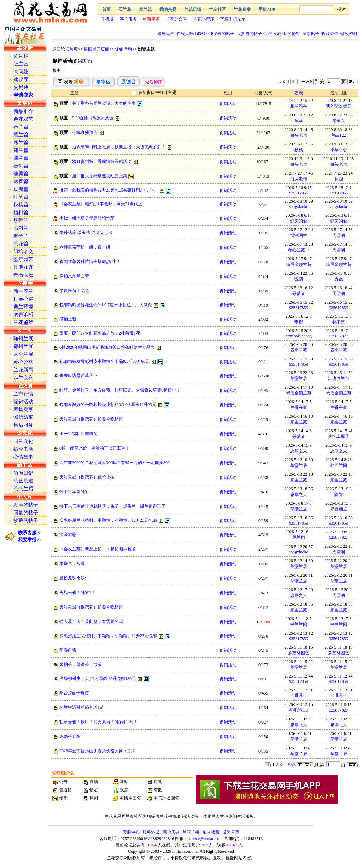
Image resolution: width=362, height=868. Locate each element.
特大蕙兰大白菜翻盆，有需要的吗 (91, 622)
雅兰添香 (299, 106)
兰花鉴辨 (23, 322)
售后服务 (23, 425)
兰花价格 (191, 832)
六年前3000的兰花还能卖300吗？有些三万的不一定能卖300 (115, 463)
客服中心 (131, 832)
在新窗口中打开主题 (157, 92)
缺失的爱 (299, 221)
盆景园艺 (23, 259)
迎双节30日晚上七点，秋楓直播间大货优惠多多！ (119, 147)
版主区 (21, 64)
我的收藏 (273, 34)
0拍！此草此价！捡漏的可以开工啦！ (94, 448)
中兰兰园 (299, 624)
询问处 (21, 72)
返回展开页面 (97, 49)
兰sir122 (339, 135)
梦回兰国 (339, 466)
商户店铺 (171, 832)
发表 (299, 93)
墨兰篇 (21, 158)
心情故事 (23, 457)
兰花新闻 (23, 370)
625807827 (339, 336)
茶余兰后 (23, 489)
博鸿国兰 (299, 235)
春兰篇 (21, 127)
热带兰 (21, 220)
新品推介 (23, 111)
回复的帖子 (26, 513)
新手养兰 (23, 291)
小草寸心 (339, 150)
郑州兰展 (23, 346)
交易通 (21, 87)
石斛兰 (21, 228)
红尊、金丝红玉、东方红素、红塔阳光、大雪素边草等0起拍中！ (120, 390)
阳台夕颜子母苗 (74, 693)
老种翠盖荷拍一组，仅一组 (85, 247)
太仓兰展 (23, 354)
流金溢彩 (68, 535)
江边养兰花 (339, 378)
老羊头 (339, 121)
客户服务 (128, 19)
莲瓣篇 (21, 174)
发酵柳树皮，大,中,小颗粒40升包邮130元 (98, 679)
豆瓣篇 (21, 189)
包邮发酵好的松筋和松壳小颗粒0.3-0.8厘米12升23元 (108, 405)
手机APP (267, 10)
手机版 (107, 19)
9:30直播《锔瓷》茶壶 (93, 118)
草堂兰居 (299, 378)
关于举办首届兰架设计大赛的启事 (104, 103)
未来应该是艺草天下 (78, 376)
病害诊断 (23, 315)
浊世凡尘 (299, 696)
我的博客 (292, 34)
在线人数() (192, 34)
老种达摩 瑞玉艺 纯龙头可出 (86, 233)
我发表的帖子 (222, 34)
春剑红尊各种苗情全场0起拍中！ (90, 262)
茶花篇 (21, 244)
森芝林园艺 (299, 653)
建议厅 (21, 79)
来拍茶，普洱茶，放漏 (81, 664)
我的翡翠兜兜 (339, 106)
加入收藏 (211, 832)
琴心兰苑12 (299, 250)
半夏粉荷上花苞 (74, 291)
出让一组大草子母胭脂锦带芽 (87, 218)
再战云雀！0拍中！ (77, 593)
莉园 (339, 179)
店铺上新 (68, 319)
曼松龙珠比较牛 (74, 578)
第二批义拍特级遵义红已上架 (100, 176)
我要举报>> (30, 540)
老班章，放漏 (72, 564)
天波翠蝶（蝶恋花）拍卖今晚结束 (91, 419)
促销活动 (123, 49)
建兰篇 (21, 150)
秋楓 (299, 150)
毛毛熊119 (299, 710)
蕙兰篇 (21, 135)
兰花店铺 (193, 10)
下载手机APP (233, 19)
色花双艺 (23, 119)
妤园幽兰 (339, 509)
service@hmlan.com (205, 839)
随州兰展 (23, 339)
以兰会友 (23, 378)
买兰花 (125, 10)
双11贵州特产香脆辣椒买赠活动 (102, 161)
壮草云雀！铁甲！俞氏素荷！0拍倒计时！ (99, 722)
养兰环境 (23, 307)
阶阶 (339, 495)
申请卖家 (151, 19)
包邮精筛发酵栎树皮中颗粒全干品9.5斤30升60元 (104, 361)
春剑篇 (21, 166)
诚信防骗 (23, 417)
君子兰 (21, 236)
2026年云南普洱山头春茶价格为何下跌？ (98, 751)
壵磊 (339, 279)
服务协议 (151, 832)
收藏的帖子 (26, 521)
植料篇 (21, 213)
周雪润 (339, 235)
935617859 (299, 193)
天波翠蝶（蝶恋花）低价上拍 (87, 477)
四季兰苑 (299, 350)
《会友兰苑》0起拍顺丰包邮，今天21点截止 (101, 204)
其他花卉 (23, 267)
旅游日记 (23, 473)
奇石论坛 (23, 275)
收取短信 (330, 34)
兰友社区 (217, 10)
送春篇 (21, 181)
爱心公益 (23, 362)
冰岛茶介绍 (70, 736)
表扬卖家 (23, 409)
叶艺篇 (21, 197)
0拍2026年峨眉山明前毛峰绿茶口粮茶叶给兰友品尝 (107, 347)
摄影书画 (23, 449)
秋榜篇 (21, 205)
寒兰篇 (21, 142)
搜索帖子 (311, 34)
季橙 (299, 322)
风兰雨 (299, 537)
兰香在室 (299, 407)
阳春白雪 (68, 650)
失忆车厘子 (339, 436)
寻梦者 (299, 293)
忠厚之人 (299, 451)
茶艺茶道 (23, 481)
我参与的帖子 (249, 34)
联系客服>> (30, 533)
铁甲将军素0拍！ (75, 492)
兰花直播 (242, 10)
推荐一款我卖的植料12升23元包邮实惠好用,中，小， (109, 190)
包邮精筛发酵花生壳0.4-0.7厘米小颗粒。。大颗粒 (106, 305)
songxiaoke (299, 207)
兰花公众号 (176, 19)
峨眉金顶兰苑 (299, 264)
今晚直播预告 (85, 132)
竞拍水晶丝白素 (74, 276)
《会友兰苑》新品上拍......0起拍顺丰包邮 (98, 549)
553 (292, 765)
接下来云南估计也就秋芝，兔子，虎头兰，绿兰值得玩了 (112, 506)
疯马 (299, 121)
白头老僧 (299, 135)
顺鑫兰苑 (299, 422)
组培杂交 (23, 252)
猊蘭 (299, 279)
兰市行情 (23, 394)
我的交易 (168, 10)
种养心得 (23, 299)
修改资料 (349, 34)
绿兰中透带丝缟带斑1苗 (82, 707)
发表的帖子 (26, 505)
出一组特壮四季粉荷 (78, 434)
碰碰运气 (166, 34)
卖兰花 (145, 10)
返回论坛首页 (65, 49)
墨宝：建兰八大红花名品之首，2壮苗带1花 (100, 333)
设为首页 (231, 832)
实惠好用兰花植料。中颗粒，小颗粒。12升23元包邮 (108, 520)
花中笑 (339, 322)
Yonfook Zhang (299, 336)
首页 (106, 10)
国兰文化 (23, 441)
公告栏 (21, 56)
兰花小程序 (204, 19)
